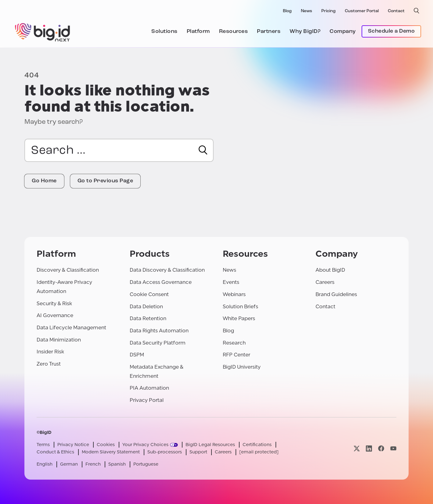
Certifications (257, 445)
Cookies (106, 445)
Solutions (164, 32)
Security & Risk (54, 304)
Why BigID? (305, 32)
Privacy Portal (147, 400)
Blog (287, 11)
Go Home (44, 181)
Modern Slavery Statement (111, 452)
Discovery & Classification (68, 270)
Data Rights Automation (159, 331)
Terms (43, 445)
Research (234, 343)
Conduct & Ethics (55, 452)
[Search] (203, 150)
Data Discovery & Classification (167, 270)
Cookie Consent (149, 294)
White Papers (239, 318)
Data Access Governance (161, 282)
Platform (198, 32)
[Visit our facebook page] (381, 448)
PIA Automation (149, 388)
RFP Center (236, 355)
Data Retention (148, 318)
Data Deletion (146, 307)
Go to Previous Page (105, 181)
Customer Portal (362, 11)
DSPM (137, 355)
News (307, 11)
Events (231, 282)
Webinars (234, 294)
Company (343, 32)
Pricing (328, 11)
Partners (269, 32)
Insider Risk (50, 352)
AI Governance (55, 315)
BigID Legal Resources (210, 445)
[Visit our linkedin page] (369, 448)
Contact (396, 11)
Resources (234, 32)
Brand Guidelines (336, 294)
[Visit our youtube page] (393, 448)
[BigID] (43, 31)
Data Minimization (59, 340)
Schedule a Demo (392, 31)
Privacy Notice (73, 445)
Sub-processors (165, 452)
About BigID (330, 270)
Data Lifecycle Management (71, 328)
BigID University (242, 367)
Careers (325, 282)
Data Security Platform (158, 343)
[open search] (417, 11)
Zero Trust (49, 364)
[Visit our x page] (357, 448)
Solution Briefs (240, 307)
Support (198, 452)
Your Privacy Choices (145, 445)
